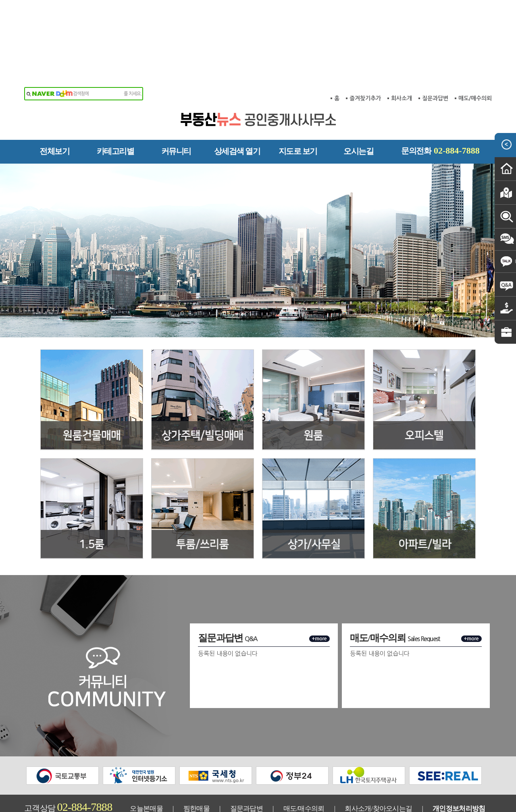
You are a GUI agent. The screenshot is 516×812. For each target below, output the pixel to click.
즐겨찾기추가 (365, 64)
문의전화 (440, 117)
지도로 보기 (298, 117)
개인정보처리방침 (459, 775)
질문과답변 (435, 64)
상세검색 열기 (237, 117)
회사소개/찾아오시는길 (378, 775)
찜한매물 (197, 775)
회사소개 (402, 64)
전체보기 (54, 117)
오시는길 (358, 117)
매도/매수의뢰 (475, 64)
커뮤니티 (176, 117)
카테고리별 (115, 117)
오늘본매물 (146, 775)
